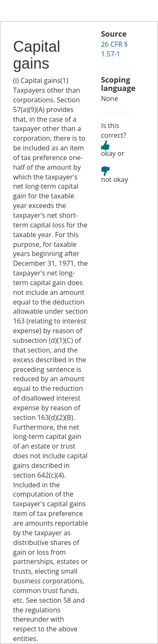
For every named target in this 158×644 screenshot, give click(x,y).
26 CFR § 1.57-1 (114, 49)
